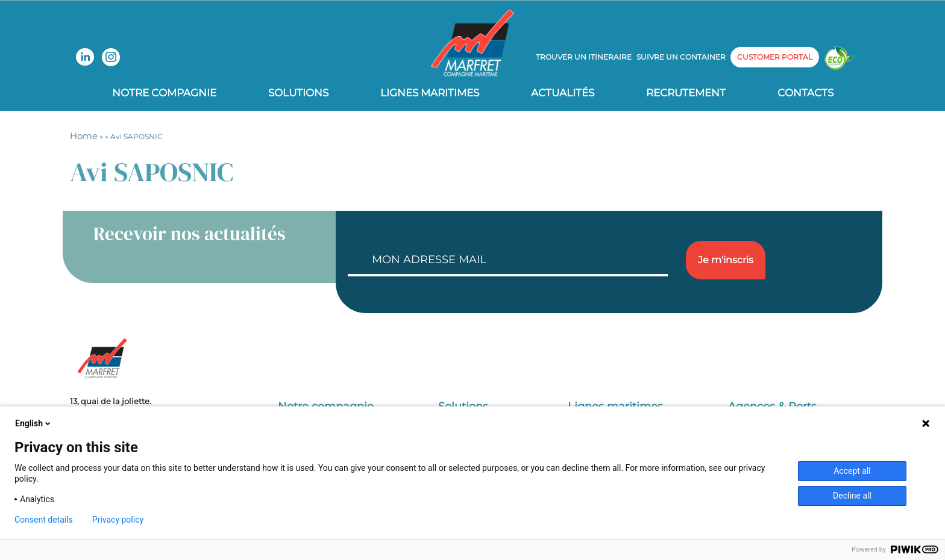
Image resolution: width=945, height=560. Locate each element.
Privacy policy (118, 520)
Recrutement (686, 93)
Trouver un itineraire (584, 58)
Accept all (852, 471)
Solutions (298, 93)
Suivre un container (681, 58)
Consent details (44, 520)
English (34, 423)
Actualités (563, 93)
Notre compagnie (164, 93)
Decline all (852, 496)
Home (84, 136)
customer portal (775, 58)
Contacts (805, 93)
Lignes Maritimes (430, 93)
